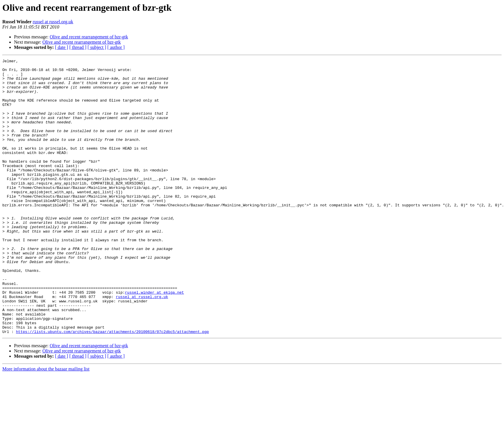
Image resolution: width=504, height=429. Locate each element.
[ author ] (116, 47)
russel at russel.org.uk (53, 22)
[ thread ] (78, 47)
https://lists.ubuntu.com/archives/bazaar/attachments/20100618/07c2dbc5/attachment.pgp (112, 387)
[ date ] (62, 47)
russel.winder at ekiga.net (154, 339)
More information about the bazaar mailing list (46, 424)
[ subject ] (97, 47)
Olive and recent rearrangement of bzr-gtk (89, 37)
